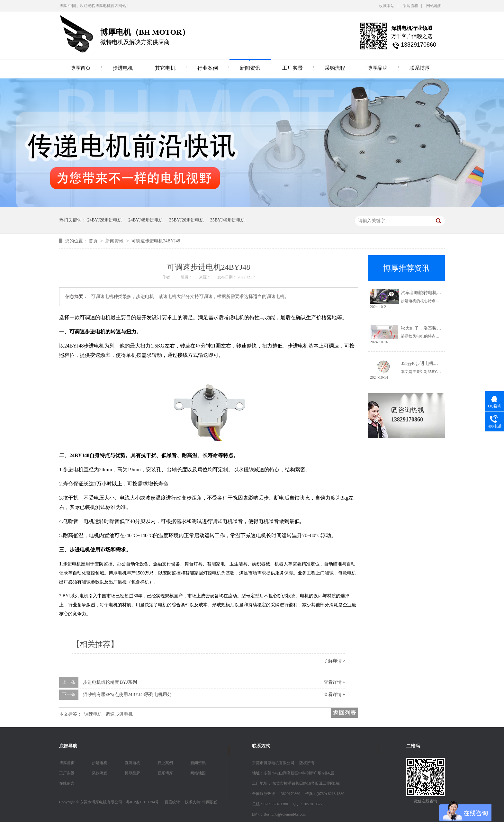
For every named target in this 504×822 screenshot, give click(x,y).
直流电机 (132, 763)
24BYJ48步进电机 (146, 220)
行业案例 (208, 68)
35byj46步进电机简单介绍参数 (431, 363)
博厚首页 (80, 68)
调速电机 (93, 714)
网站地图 (434, 6)
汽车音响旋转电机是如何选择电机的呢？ (441, 293)
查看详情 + (334, 682)
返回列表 (345, 713)
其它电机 (165, 68)
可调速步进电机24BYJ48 (156, 241)
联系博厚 (420, 68)
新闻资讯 (250, 68)
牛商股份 (210, 802)
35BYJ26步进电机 (187, 220)
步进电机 (123, 68)
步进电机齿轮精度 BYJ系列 (110, 682)
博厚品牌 (377, 68)
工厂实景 (292, 68)
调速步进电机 (119, 714)
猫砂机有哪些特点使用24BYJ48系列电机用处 (127, 695)
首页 (94, 241)
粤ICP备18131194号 (142, 802)
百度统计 (172, 802)
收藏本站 (387, 6)
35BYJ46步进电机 (228, 220)
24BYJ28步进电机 (105, 220)
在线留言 (67, 783)
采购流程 (410, 6)
